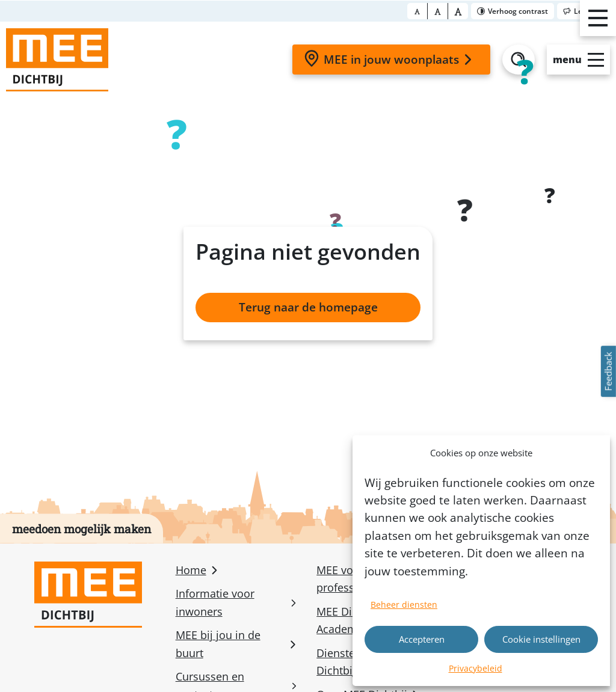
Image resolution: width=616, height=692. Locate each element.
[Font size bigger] (458, 11)
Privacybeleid (476, 668)
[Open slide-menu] (578, 60)
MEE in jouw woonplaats (390, 59)
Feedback (608, 372)
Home (191, 570)
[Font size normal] (417, 11)
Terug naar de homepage (308, 307)
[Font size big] (438, 11)
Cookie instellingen (541, 639)
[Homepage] (57, 60)
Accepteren (422, 639)
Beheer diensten (404, 605)
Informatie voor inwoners (215, 602)
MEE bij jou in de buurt (218, 644)
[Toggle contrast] (513, 11)
